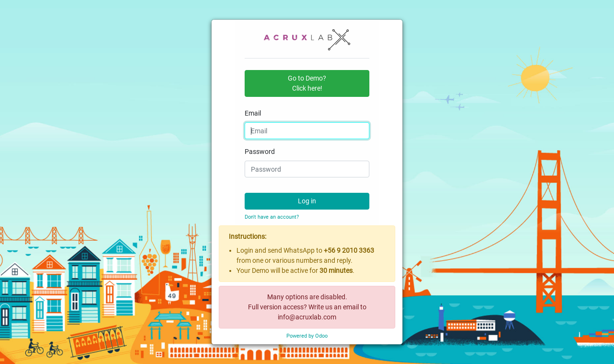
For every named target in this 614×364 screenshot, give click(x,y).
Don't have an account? (272, 217)
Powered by (307, 336)
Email (253, 113)
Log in (307, 201)
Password (260, 152)
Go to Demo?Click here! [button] (307, 83)
